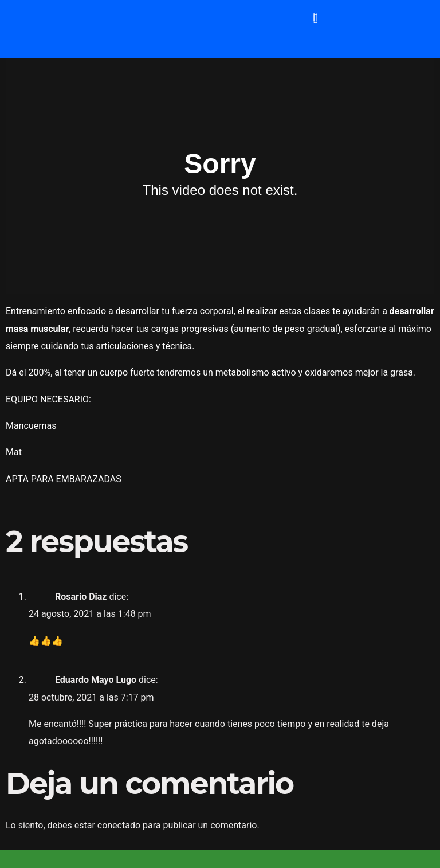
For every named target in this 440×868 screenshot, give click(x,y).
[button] (315, 17)
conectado (119, 825)
